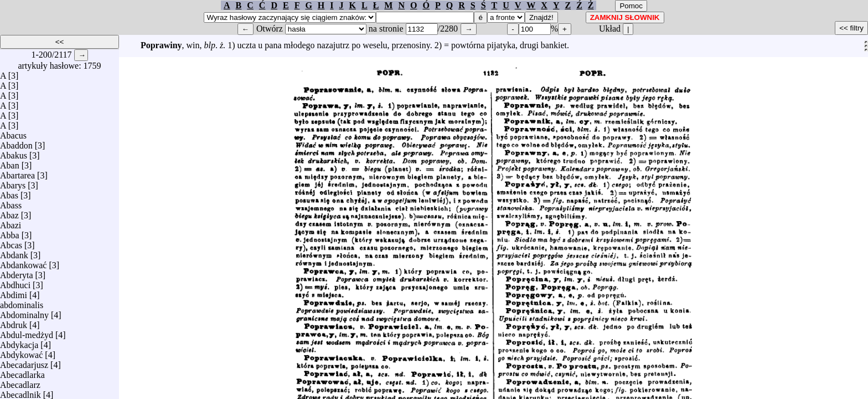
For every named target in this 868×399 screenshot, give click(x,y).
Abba (10, 232)
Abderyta (17, 272)
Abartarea (17, 173)
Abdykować (21, 352)
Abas (9, 193)
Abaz (9, 213)
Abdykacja (19, 342)
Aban (10, 163)
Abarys (13, 183)
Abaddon (16, 143)
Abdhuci (15, 282)
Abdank (14, 252)
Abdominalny (24, 312)
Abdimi (14, 292)
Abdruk (14, 322)
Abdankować (23, 262)
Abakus (14, 153)
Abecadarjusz (24, 362)
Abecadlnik (20, 392)
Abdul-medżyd (27, 332)
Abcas (11, 242)
